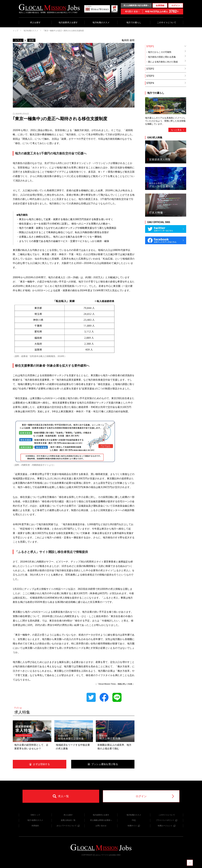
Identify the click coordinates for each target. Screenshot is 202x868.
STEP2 (166, 69)
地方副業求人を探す (68, 22)
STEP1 (166, 46)
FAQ (134, 820)
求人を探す (35, 22)
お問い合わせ (101, 826)
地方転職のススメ (101, 22)
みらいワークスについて (68, 826)
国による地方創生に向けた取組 (167, 61)
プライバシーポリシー (167, 820)
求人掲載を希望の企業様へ (101, 820)
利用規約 (35, 826)
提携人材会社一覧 (68, 820)
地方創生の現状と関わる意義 (167, 57)
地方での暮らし (134, 22)
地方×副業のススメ (35, 820)
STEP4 (166, 83)
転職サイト (134, 826)
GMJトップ (35, 815)
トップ (16, 31)
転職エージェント (167, 826)
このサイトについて (167, 22)
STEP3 (166, 76)
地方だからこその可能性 (167, 52)
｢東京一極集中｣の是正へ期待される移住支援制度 (64, 31)
